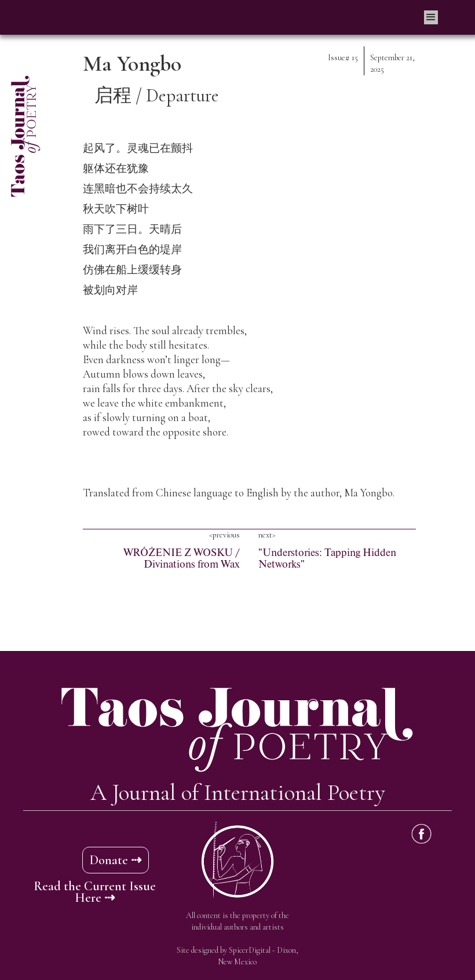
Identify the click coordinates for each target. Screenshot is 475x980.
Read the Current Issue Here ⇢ (95, 892)
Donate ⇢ (116, 860)
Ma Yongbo (132, 64)
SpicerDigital (250, 950)
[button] (431, 17)
